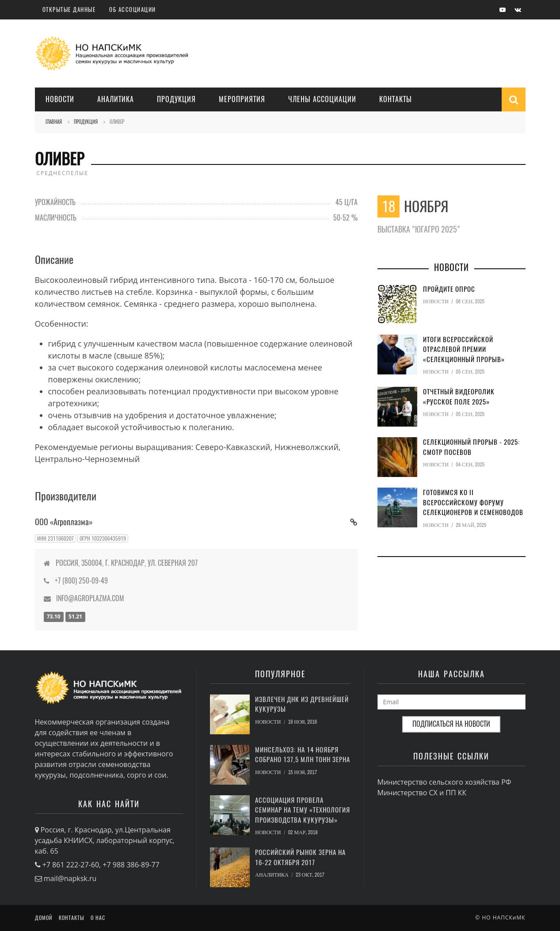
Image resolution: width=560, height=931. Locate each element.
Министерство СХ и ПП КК (422, 793)
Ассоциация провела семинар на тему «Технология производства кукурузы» (303, 810)
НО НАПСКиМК (503, 918)
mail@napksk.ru (70, 878)
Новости (60, 99)
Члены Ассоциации (322, 99)
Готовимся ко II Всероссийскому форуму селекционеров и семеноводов (473, 502)
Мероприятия (242, 99)
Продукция (176, 99)
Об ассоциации (133, 10)
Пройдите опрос (449, 289)
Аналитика (116, 99)
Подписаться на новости (451, 724)
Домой (44, 918)
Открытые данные (69, 10)
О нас (98, 918)
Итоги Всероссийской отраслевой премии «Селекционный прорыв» (464, 349)
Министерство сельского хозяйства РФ (444, 782)
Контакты (396, 99)
